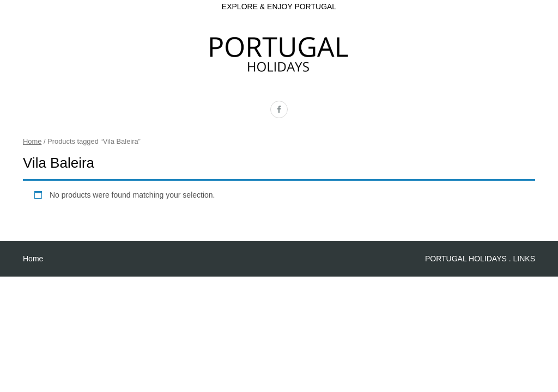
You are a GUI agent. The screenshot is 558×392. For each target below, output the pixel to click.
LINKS (524, 259)
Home (32, 141)
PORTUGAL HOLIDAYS (466, 259)
